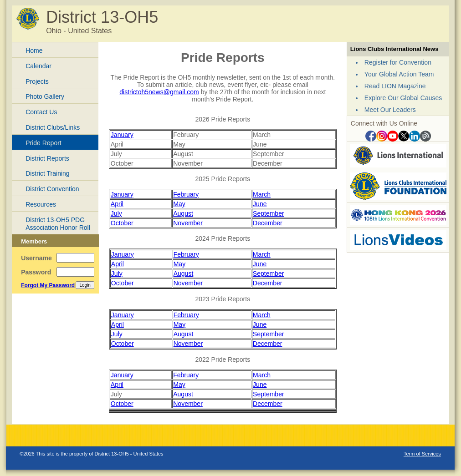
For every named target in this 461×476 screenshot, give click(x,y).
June (260, 204)
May (179, 204)
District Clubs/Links (53, 127)
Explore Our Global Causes (403, 98)
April (117, 204)
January (122, 135)
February (186, 194)
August (183, 213)
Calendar (38, 66)
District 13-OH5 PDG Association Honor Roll (58, 224)
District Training (47, 173)
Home (34, 51)
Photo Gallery (45, 96)
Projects (37, 81)
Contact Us (41, 112)
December (268, 223)
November (188, 223)
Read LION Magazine (395, 86)
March (262, 194)
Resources (41, 204)
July (116, 213)
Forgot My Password (48, 285)
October (122, 223)
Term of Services (422, 454)
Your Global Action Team (399, 74)
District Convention (52, 189)
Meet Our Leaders (390, 110)
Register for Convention (398, 62)
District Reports (47, 158)
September (268, 213)
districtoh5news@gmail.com (159, 92)
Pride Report (44, 143)
